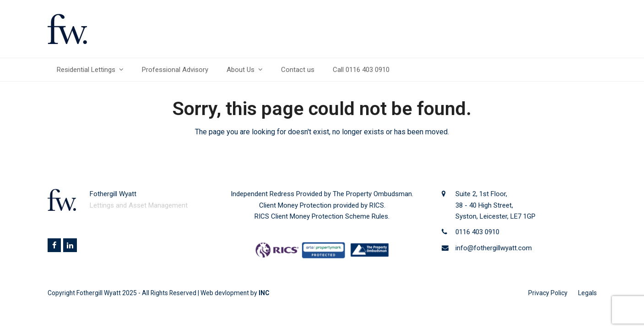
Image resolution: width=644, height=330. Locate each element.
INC (264, 293)
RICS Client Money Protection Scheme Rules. (322, 216)
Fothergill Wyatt (99, 293)
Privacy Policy (548, 293)
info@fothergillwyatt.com (494, 248)
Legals (587, 293)
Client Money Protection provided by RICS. (322, 205)
